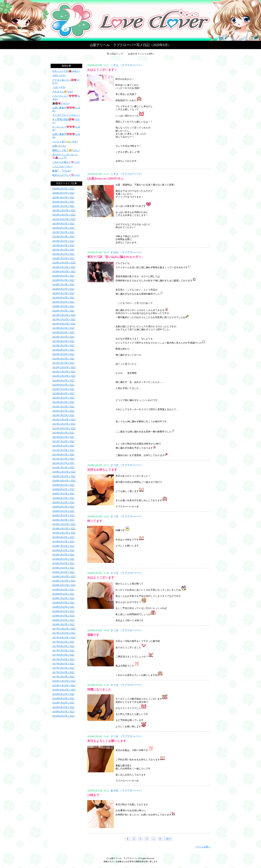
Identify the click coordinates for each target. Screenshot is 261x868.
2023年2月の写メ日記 (63, 359)
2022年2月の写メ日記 (63, 411)
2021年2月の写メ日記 (63, 463)
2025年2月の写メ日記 (63, 254)
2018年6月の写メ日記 (63, 603)
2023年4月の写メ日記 (63, 350)
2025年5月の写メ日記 (63, 241)
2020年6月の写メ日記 (63, 498)
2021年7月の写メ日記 (63, 441)
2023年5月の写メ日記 (63, 346)
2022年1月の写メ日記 (63, 415)
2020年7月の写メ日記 (63, 494)
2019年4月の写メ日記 (63, 559)
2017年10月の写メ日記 (64, 638)
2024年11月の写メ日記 (64, 267)
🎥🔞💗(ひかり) (61, 103)
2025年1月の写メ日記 (63, 258)
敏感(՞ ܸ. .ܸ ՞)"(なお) (61, 171)
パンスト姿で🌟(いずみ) (65, 142)
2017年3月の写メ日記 (63, 668)
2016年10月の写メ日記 (64, 690)
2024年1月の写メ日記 (63, 311)
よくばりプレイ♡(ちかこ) (66, 115)
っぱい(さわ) (59, 87)
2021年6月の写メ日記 (63, 446)
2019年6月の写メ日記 (63, 550)
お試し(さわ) (59, 75)
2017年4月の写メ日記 (63, 664)
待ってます (95, 521)
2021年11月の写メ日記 (64, 424)
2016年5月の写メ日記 (63, 712)
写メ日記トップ (115, 54)
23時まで (93, 795)
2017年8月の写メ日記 (63, 646)
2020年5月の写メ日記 (63, 503)
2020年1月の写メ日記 (63, 520)
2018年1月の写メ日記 (63, 625)
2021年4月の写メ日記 (63, 455)
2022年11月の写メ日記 (64, 372)
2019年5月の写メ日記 (63, 555)
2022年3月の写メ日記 (63, 407)
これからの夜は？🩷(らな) (66, 162)
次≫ (168, 839)
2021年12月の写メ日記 (64, 420)
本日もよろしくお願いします (107, 741)
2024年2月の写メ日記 (63, 306)
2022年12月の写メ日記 (64, 367)
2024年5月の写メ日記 (63, 293)
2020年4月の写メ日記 (63, 507)
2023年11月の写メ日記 (64, 320)
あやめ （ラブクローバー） (127, 791)
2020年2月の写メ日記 (63, 516)
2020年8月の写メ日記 (63, 489)
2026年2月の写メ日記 (63, 202)
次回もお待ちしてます (102, 470)
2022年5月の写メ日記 (63, 398)
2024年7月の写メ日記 (63, 285)
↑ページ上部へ (203, 847)
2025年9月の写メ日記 (63, 224)
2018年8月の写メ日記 (63, 594)
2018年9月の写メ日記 (63, 590)
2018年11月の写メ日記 (64, 581)
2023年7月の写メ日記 (63, 337)
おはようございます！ (102, 70)
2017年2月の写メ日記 (63, 672)
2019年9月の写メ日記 (63, 537)
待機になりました (99, 689)
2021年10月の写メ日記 (64, 429)
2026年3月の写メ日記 (63, 198)
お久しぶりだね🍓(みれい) (66, 71)
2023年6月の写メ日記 (63, 341)
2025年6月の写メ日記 (63, 237)
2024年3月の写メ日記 (63, 302)
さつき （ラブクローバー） (127, 465)
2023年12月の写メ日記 (64, 315)
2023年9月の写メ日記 (63, 328)
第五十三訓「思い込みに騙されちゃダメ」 (116, 257)
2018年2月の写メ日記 (63, 620)
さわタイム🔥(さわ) (63, 92)
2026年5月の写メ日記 (63, 189)
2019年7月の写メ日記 (63, 546)
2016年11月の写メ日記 (64, 686)
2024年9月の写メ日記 (63, 276)
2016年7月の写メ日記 (63, 703)
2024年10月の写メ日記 (64, 272)
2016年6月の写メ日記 (63, 707)
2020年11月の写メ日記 (64, 476)
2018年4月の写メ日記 (63, 611)
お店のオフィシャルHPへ (141, 54)
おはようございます (101, 578)
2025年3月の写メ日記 (63, 250)
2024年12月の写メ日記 (64, 263)
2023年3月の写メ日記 (63, 354)
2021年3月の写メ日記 (63, 459)
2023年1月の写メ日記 (63, 363)
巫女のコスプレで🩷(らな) (66, 175)
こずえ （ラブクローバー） (127, 65)
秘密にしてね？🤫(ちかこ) (66, 150)
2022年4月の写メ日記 (63, 402)
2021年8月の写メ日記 (63, 437)
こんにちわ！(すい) (62, 166)
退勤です (93, 635)
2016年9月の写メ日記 (63, 694)
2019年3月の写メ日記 (63, 563)
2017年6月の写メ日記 (63, 655)
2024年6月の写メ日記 (63, 289)
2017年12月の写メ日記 (64, 629)
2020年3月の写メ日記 (63, 511)
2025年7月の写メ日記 (63, 232)
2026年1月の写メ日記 (63, 206)
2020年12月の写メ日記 (64, 472)
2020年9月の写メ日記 (63, 485)
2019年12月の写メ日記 (64, 524)
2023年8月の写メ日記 (63, 333)
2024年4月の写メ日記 (63, 298)
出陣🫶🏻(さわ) (59, 146)
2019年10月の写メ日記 (64, 533)
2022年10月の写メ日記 (64, 376)
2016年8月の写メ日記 (63, 699)
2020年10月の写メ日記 (64, 481)
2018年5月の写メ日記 (63, 607)
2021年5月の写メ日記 (63, 450)
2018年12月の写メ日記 (64, 577)
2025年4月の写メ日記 (63, 245)
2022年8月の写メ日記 (63, 385)
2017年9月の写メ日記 (63, 642)
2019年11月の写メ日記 (64, 529)
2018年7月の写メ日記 (63, 598)
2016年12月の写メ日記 (64, 681)
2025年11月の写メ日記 (64, 215)
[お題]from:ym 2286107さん (105, 179)
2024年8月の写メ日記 (63, 280)
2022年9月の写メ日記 (63, 381)
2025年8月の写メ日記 (63, 228)
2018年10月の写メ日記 (64, 585)
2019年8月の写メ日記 (63, 542)
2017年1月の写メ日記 (63, 677)
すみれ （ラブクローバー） (127, 252)
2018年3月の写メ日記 (63, 616)
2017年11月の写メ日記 (64, 633)
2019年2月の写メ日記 (63, 568)
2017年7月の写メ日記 (63, 651)
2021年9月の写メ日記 (63, 433)
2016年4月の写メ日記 (63, 716)
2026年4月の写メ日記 (63, 193)
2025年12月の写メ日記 (64, 211)
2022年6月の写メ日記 (63, 394)
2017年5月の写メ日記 (63, 659)
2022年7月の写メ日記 (63, 389)
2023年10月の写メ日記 (64, 324)
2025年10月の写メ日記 (64, 219)
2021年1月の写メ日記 (63, 468)
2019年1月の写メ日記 (63, 572)
